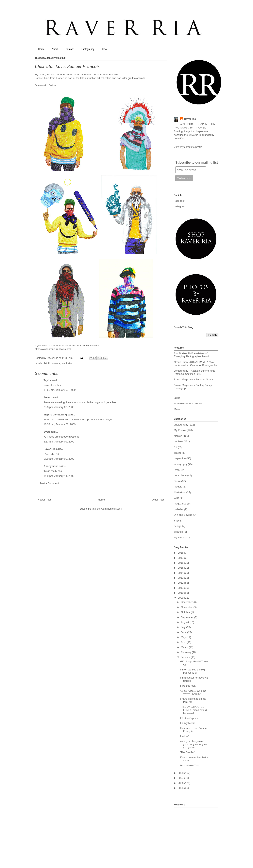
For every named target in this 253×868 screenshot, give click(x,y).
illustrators (54, 363)
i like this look (188, 686)
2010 (181, 593)
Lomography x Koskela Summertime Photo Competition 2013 (195, 372)
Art (45, 363)
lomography (181, 464)
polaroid (178, 532)
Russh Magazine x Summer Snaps (194, 379)
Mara (177, 409)
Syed (47, 432)
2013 (181, 578)
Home (42, 49)
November (187, 607)
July (184, 627)
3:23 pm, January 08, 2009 (59, 407)
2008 (181, 773)
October (186, 612)
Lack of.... (186, 736)
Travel (105, 49)
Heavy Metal (187, 723)
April (184, 642)
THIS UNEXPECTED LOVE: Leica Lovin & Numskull (194, 710)
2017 (181, 558)
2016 (181, 563)
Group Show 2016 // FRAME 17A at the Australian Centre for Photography (195, 364)
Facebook (180, 201)
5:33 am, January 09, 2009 (59, 442)
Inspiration (67, 363)
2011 (181, 588)
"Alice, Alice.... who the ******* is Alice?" (193, 692)
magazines (180, 504)
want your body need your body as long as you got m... (194, 744)
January (186, 657)
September (187, 617)
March (185, 647)
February (186, 652)
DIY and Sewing (183, 515)
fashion (178, 436)
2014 (181, 573)
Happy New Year (190, 765)
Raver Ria (50, 449)
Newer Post (44, 500)
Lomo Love (180, 475)
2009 (181, 598)
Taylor (47, 380)
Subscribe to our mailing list (197, 163)
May (184, 637)
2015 (181, 568)
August (185, 622)
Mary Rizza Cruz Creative (189, 404)
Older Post (158, 500)
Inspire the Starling (55, 415)
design (178, 526)
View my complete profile (188, 147)
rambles (178, 441)
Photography (88, 49)
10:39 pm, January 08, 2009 (60, 424)
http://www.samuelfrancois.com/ (53, 349)
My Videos (180, 538)
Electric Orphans (190, 718)
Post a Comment (49, 483)
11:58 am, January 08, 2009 (60, 390)
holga (177, 470)
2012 (181, 583)
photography (181, 425)
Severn (48, 397)
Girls (177, 498)
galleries (179, 509)
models (178, 487)
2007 (181, 778)
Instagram (180, 206)
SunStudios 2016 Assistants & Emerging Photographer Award (192, 355)
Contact (69, 49)
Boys (177, 521)
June (184, 632)
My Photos (180, 430)
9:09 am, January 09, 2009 (59, 459)
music (177, 481)
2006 (181, 783)
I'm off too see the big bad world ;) (193, 671)
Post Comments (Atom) (109, 509)
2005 (181, 788)
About (55, 49)
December (187, 602)
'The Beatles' (188, 752)
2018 (181, 553)
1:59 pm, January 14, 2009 (59, 476)
